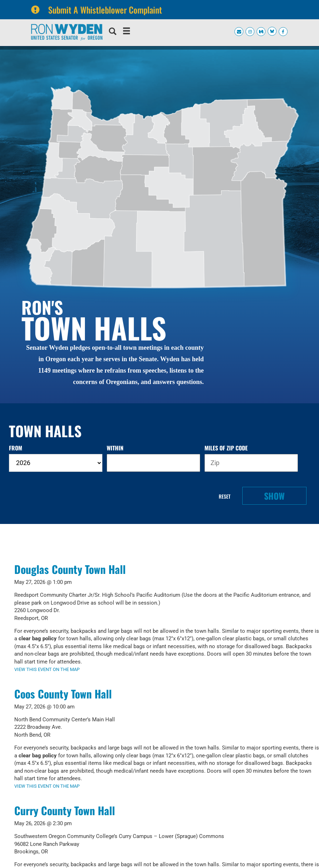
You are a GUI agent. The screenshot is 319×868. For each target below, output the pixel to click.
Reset (225, 496)
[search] (113, 32)
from (16, 448)
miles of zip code (226, 448)
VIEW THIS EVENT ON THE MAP (47, 669)
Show (274, 496)
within (115, 448)
